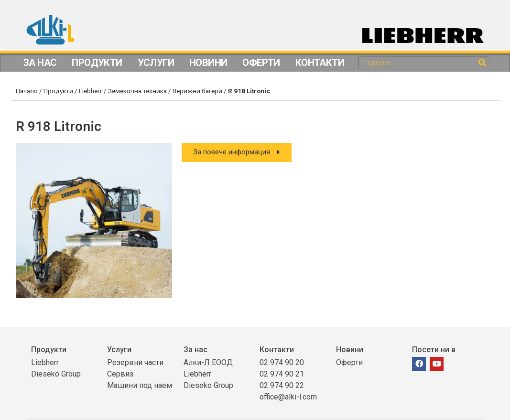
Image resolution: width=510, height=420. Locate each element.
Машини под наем (140, 385)
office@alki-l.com (288, 397)
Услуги (156, 63)
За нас (195, 350)
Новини (208, 63)
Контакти (320, 63)
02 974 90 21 (282, 374)
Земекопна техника (137, 91)
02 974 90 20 (282, 362)
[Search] (483, 63)
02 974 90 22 (282, 385)
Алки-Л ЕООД (208, 362)
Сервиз (120, 374)
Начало (27, 91)
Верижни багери (197, 91)
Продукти (97, 63)
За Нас (40, 63)
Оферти (261, 63)
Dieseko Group (56, 374)
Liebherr (91, 91)
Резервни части (135, 362)
